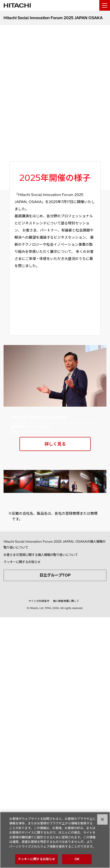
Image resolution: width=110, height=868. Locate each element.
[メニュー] (105, 5)
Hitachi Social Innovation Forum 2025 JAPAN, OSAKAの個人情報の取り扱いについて (55, 545)
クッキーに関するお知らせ (22, 562)
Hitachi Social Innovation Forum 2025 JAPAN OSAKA (53, 18)
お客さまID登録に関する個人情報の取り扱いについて (41, 555)
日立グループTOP (55, 575)
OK (77, 859)
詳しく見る (55, 444)
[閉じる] (102, 819)
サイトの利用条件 (39, 601)
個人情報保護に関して (66, 601)
